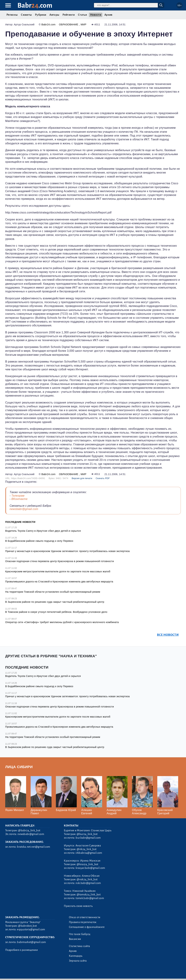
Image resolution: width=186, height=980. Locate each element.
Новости (96, 15)
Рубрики (41, 15)
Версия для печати (82, 478)
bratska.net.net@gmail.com (33, 847)
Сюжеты (26, 15)
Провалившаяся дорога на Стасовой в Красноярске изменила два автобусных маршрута (59, 582)
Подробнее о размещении (21, 950)
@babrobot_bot (27, 926)
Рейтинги (69, 15)
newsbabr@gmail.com (24, 509)
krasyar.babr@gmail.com (90, 868)
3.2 (26, 973)
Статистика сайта (80, 946)
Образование (69, 24)
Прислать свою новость (78, 906)
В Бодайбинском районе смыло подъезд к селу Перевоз (39, 541)
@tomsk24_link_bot (89, 895)
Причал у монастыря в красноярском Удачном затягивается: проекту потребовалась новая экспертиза (67, 551)
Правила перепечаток (83, 922)
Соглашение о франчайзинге (87, 927)
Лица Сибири (19, 767)
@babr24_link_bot (29, 830)
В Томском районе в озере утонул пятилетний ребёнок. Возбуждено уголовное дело (56, 612)
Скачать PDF (103, 478)
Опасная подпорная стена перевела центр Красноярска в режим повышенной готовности (60, 561)
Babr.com (35, 5)
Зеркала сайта (78, 961)
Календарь (76, 956)
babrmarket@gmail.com (31, 942)
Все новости (168, 635)
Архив (108, 15)
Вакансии (75, 939)
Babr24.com (48, 24)
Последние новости (20, 522)
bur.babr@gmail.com (88, 838)
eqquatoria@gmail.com (31, 929)
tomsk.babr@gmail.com (90, 898)
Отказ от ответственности (85, 917)
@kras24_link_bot (87, 864)
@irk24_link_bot (87, 849)
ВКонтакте (19, 499)
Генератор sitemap (83, 973)
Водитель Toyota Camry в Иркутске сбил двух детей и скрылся (43, 531)
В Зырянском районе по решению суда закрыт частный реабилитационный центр (55, 602)
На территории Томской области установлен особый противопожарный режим (53, 592)
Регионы (12, 15)
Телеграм (18, 496)
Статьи (82, 15)
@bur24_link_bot (87, 834)
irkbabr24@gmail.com (89, 853)
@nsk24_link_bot (87, 879)
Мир (83, 24)
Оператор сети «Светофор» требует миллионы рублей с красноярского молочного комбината (62, 622)
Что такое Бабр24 (80, 934)
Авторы (54, 15)
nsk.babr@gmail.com (88, 883)
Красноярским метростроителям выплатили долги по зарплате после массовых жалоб (58, 571)
